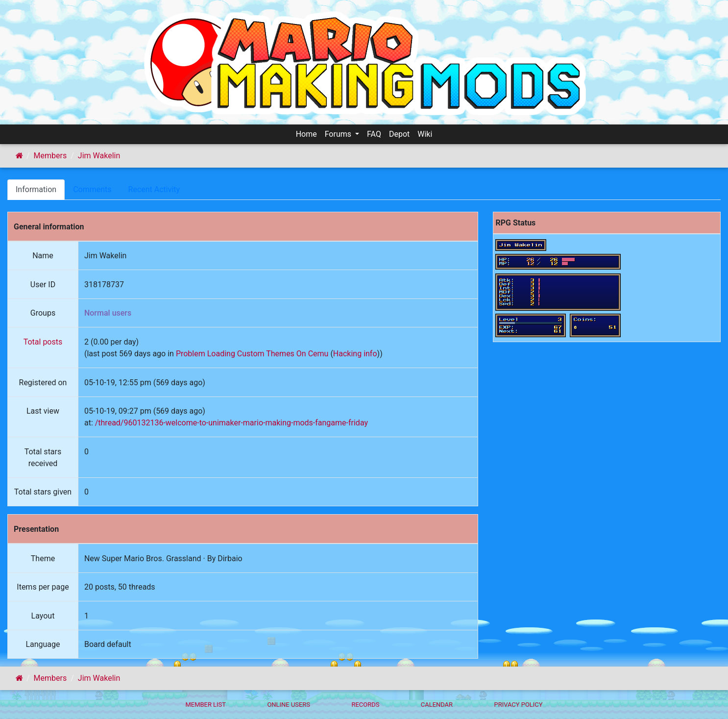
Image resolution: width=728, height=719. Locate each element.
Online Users (289, 705)
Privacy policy (518, 705)
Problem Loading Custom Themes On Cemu (252, 354)
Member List (206, 705)
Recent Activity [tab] (154, 189)
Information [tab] (36, 189)
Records (365, 705)
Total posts (43, 342)
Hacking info (355, 354)
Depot (399, 134)
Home (306, 134)
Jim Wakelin (99, 156)
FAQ (374, 134)
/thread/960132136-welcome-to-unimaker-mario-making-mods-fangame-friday (231, 423)
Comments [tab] (92, 189)
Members (50, 156)
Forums (339, 134)
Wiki (425, 134)
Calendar (437, 705)
